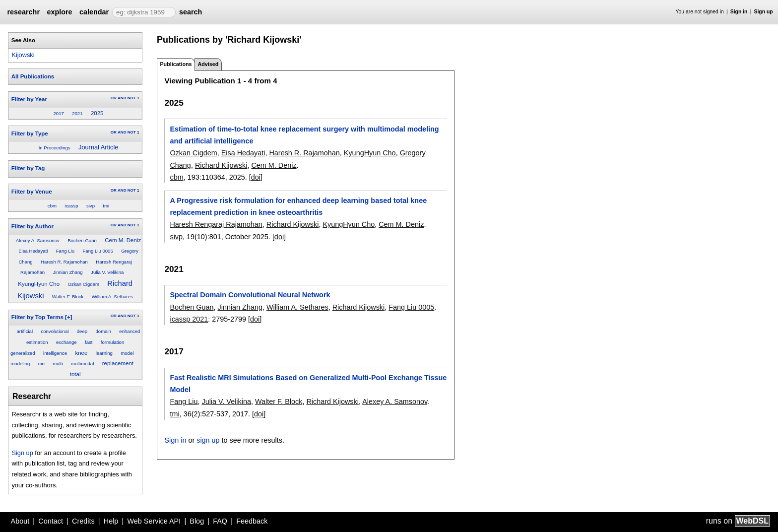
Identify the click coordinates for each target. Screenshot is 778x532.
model (127, 353)
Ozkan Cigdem (83, 284)
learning (104, 353)
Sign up (764, 12)
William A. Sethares (112, 297)
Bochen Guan (82, 240)
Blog (197, 521)
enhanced (130, 331)
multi (58, 364)
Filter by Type (30, 133)
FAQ (220, 521)
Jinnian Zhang (67, 272)
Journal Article (98, 147)
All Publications (33, 76)
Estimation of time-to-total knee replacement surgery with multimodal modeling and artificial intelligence (304, 135)
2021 (77, 113)
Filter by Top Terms (37, 317)
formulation (112, 342)
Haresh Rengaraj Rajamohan (216, 224)
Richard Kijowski (221, 165)
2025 (97, 113)
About (20, 521)
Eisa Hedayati (33, 251)
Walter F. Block (68, 297)
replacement (118, 363)
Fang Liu (65, 251)
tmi (106, 206)
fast (89, 342)
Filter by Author (32, 226)
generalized (23, 353)
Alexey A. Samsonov (38, 240)
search (191, 12)
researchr (23, 12)
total (75, 374)
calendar (94, 12)
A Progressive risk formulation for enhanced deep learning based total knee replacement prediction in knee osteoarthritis (298, 206)
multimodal (82, 364)
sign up (208, 440)
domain (103, 331)
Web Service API (154, 521)
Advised (208, 64)
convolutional (55, 331)
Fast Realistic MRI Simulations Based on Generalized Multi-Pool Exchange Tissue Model (308, 384)
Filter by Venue (32, 192)
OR (114, 98)
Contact (51, 521)
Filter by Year (29, 99)
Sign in (739, 12)
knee (81, 353)
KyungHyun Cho (39, 284)
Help (111, 521)
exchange (66, 342)
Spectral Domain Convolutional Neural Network (250, 295)
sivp (91, 206)
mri (41, 364)
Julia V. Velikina (107, 272)
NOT (132, 98)
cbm (52, 206)
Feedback (252, 521)
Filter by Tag (28, 168)
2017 (58, 113)
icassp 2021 (189, 319)
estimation (37, 342)
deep (82, 331)
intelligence (55, 353)
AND (122, 98)
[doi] (256, 177)
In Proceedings (55, 148)
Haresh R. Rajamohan (64, 262)
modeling (20, 364)
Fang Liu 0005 (97, 251)
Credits (83, 521)
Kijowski (23, 55)
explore (59, 12)
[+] (68, 317)
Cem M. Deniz (123, 240)
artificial (25, 331)
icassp (71, 206)
